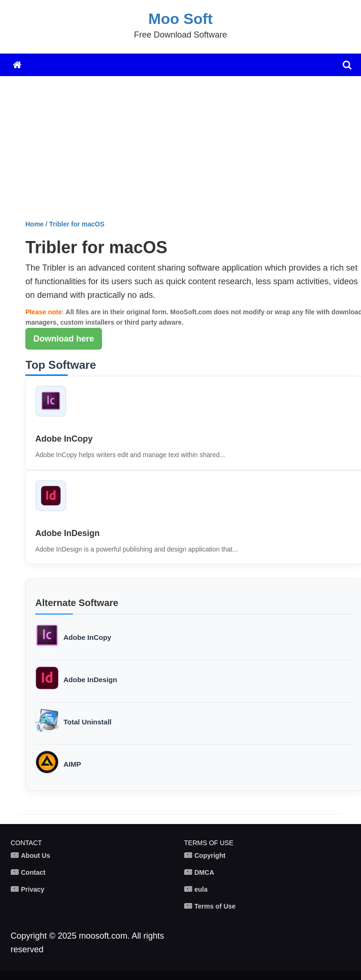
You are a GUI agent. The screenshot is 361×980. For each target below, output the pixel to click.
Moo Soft (181, 19)
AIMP (72, 764)
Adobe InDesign (67, 533)
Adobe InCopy (64, 439)
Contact (33, 872)
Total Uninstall (87, 722)
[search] (347, 65)
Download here (64, 339)
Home (35, 224)
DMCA (204, 872)
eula (201, 889)
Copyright (210, 856)
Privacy (33, 889)
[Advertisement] (190, 151)
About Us (36, 856)
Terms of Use (215, 906)
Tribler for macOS (77, 224)
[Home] (17, 65)
